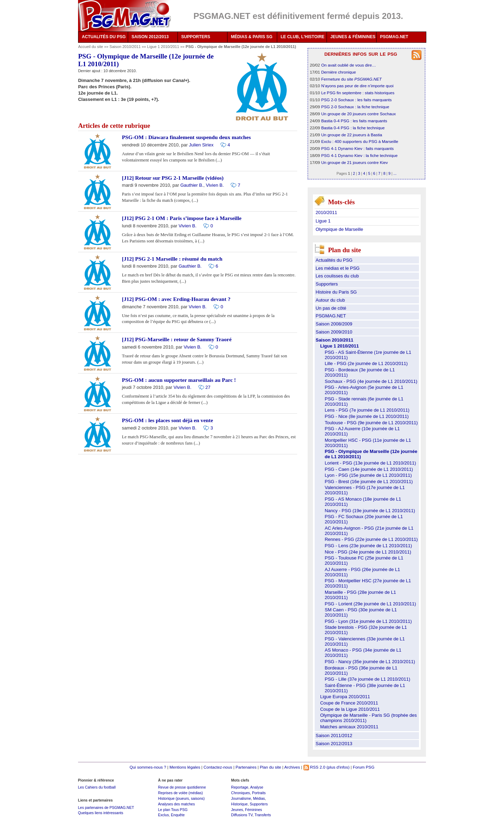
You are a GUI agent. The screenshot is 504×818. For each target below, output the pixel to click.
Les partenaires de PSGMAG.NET (106, 807)
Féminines (254, 810)
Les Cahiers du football (97, 787)
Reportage (240, 787)
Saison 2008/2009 (334, 324)
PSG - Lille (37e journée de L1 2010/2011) (367, 679)
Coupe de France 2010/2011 (349, 703)
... (395, 173)
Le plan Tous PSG (173, 810)
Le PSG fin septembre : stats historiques (358, 93)
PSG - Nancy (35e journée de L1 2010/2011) (370, 662)
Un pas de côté (331, 308)
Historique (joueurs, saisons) (181, 798)
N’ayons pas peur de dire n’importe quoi (358, 86)
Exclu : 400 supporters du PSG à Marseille (360, 141)
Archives (292, 767)
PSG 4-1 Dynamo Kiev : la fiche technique (359, 155)
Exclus (163, 815)
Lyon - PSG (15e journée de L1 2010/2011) (368, 475)
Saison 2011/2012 (334, 735)
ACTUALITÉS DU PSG (104, 37)
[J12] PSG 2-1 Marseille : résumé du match (172, 259)
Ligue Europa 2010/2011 (345, 697)
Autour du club (330, 300)
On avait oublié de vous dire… (349, 65)
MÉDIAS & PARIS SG (252, 37)
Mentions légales (185, 767)
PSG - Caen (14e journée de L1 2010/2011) (369, 469)
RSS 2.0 (314, 767)
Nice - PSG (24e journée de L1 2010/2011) (368, 552)
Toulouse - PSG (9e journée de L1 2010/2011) (371, 423)
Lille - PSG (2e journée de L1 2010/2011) (366, 363)
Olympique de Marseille (339, 229)
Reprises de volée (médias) (180, 793)
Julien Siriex (201, 145)
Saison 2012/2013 (334, 744)
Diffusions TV (242, 815)
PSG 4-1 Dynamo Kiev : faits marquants (358, 148)
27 (208, 387)
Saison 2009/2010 (334, 332)
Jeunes (237, 810)
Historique (239, 804)
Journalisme (241, 798)
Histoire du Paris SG (336, 292)
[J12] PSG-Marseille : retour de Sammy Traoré (177, 339)
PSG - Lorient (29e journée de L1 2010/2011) (370, 604)
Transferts (263, 815)
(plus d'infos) (338, 767)
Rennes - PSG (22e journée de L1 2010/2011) (371, 539)
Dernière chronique (339, 72)
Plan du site (270, 767)
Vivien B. (215, 185)
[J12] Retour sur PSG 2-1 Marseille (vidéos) (173, 178)
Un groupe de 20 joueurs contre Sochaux (359, 114)
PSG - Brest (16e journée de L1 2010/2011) (369, 482)
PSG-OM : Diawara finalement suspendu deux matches (186, 137)
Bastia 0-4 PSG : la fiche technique (353, 128)
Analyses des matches (176, 804)
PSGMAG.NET (394, 37)
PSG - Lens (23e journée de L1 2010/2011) (368, 546)
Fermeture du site (352, 79)
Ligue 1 (323, 221)
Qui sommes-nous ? (148, 767)
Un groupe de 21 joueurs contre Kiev (355, 162)
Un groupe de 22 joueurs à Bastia (352, 135)
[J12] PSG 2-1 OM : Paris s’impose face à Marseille (182, 218)
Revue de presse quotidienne (182, 787)
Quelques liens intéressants (101, 813)
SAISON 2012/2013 (150, 37)
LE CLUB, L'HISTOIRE (303, 37)
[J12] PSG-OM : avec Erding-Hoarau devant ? (176, 299)
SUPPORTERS (196, 37)
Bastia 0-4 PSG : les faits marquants (354, 121)
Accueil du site (90, 47)
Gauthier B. (192, 185)
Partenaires (246, 767)
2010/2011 (326, 212)
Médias (259, 798)
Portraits (259, 793)
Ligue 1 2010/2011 (164, 47)
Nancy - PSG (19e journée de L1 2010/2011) (370, 511)
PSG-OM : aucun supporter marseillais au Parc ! (179, 380)
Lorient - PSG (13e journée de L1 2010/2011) (370, 463)
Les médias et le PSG (338, 268)
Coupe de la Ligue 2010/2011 (350, 709)
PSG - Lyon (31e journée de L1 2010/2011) (368, 621)
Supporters (327, 284)
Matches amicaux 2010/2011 (349, 727)
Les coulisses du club (337, 276)
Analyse (257, 787)
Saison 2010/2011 (126, 47)
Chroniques (240, 793)
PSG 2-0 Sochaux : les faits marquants (356, 100)
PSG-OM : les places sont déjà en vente (167, 420)
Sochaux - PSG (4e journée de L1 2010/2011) (371, 381)
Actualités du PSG (334, 260)
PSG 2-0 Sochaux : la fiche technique (355, 107)
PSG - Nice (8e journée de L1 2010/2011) (367, 416)
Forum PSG (364, 767)
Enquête (178, 815)
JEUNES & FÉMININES (353, 37)
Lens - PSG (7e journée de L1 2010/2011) (367, 410)
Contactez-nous (218, 767)
